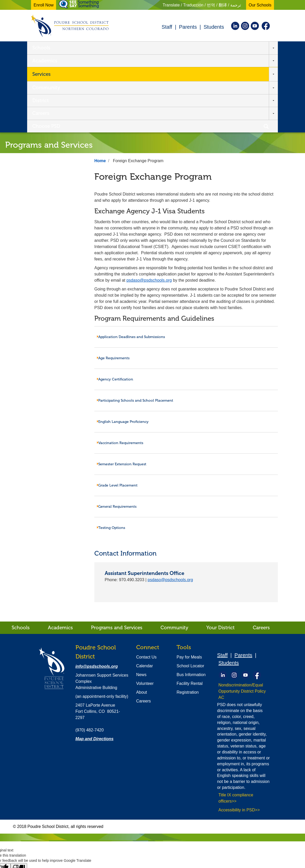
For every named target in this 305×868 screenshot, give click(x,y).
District (176, 48)
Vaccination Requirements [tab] (120, 366)
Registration (188, 615)
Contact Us (146, 580)
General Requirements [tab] (117, 429)
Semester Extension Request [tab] (122, 387)
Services (105, 48)
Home (100, 84)
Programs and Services (117, 551)
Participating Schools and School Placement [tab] (135, 323)
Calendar (145, 589)
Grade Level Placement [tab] (117, 408)
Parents (188, 27)
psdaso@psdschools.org (149, 203)
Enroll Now (44, 5)
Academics (73, 48)
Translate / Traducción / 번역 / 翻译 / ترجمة (202, 5)
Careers (203, 48)
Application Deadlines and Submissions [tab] (131, 260)
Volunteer (145, 606)
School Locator (190, 589)
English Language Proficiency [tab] (123, 345)
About (142, 615)
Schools (41, 48)
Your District (220, 551)
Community (143, 48)
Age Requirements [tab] (113, 281)
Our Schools (260, 5)
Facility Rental (189, 606)
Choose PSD (235, 48)
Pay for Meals (189, 580)
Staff (167, 27)
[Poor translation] (19, 791)
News (141, 598)
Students (214, 27)
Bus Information (191, 598)
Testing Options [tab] (111, 451)
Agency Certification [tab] (115, 302)
